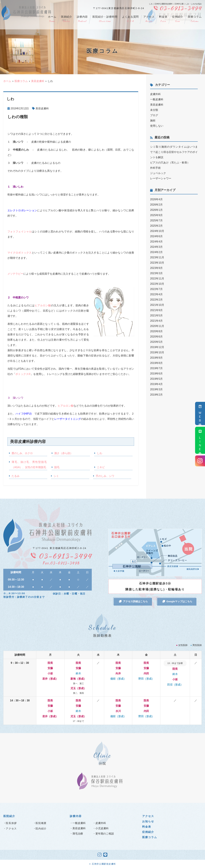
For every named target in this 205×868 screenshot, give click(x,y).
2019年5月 (156, 379)
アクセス (149, 19)
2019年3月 (156, 389)
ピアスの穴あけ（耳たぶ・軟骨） (170, 163)
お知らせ (148, 821)
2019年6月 (156, 374)
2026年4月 (156, 199)
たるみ (16, 476)
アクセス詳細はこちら (133, 601)
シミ (56, 476)
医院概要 (41, 823)
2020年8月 (156, 331)
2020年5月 (156, 342)
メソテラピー (15, 274)
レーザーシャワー (161, 178)
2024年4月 (156, 242)
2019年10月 (157, 352)
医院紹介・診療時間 (105, 19)
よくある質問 (130, 19)
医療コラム (195, 19)
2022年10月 (157, 284)
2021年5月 (156, 315)
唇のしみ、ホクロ (22, 453)
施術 (153, 121)
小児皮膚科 (102, 828)
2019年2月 (156, 395)
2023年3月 (156, 273)
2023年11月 (157, 257)
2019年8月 (156, 363)
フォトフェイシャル (20, 232)
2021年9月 (156, 310)
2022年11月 (157, 279)
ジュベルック (158, 173)
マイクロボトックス (20, 253)
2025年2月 (156, 226)
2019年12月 (157, 347)
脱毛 (57, 467)
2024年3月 (156, 247)
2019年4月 (156, 384)
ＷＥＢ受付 (200, 413)
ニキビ (101, 467)
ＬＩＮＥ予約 (200, 440)
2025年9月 (156, 215)
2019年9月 (156, 358)
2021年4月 (156, 321)
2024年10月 (157, 231)
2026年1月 (156, 210)
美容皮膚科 (42, 108)
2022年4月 (156, 294)
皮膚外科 (155, 94)
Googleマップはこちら (177, 601)
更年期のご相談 (105, 834)
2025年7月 (156, 220)
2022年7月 (156, 289)
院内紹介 (41, 828)
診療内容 (82, 19)
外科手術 (155, 168)
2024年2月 (156, 252)
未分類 (154, 110)
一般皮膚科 (157, 99)
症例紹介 (178, 19)
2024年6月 (156, 236)
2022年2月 (156, 300)
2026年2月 (156, 205)
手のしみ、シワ (105, 476)
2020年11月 (157, 326)
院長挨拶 (11, 823)
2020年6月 (156, 337)
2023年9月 (156, 268)
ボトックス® (23, 374)
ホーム (52, 19)
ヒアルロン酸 (43, 305)
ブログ (154, 115)
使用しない (157, 126)
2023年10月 (157, 263)
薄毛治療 (78, 834)
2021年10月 (157, 305)
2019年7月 (156, 368)
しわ (100, 453)
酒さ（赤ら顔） (63, 453)
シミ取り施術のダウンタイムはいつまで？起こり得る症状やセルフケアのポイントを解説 (174, 152)
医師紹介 (67, 19)
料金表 (163, 19)
